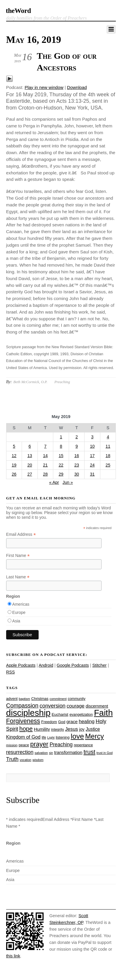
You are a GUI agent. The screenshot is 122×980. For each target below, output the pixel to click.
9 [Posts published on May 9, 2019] (77, 446)
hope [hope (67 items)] (26, 729)
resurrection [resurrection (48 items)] (20, 752)
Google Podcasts (73, 665)
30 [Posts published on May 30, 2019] (77, 474)
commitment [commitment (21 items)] (58, 699)
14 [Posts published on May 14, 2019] (45, 456)
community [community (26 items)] (77, 699)
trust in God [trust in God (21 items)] (105, 753)
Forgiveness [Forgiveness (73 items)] (23, 721)
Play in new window (44, 87)
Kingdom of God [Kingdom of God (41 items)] (23, 737)
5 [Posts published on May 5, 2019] (14, 446)
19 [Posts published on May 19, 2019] (14, 465)
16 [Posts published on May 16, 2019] (77, 456)
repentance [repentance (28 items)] (83, 745)
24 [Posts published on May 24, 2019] (92, 465)
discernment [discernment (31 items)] (97, 706)
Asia (16, 621)
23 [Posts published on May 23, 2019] (77, 465)
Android (46, 665)
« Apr (54, 482)
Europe (19, 612)
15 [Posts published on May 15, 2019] (61, 456)
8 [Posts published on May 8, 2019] (61, 446)
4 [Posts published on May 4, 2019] (108, 437)
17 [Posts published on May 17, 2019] (92, 456)
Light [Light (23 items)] (51, 737)
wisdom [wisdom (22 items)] (38, 760)
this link (13, 956)
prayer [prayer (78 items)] (39, 744)
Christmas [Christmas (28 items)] (40, 699)
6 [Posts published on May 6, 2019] (30, 446)
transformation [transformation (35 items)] (68, 752)
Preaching (62, 382)
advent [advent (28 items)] (12, 699)
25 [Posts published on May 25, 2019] (108, 465)
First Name (18, 556)
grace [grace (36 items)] (72, 721)
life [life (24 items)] (44, 737)
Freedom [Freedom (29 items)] (49, 722)
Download (77, 87)
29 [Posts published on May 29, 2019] (61, 474)
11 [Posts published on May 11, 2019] (108, 446)
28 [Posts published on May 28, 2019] (45, 474)
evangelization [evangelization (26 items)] (81, 715)
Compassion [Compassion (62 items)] (22, 705)
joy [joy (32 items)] (82, 729)
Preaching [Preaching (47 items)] (61, 745)
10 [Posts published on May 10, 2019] (92, 446)
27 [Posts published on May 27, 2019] (30, 474)
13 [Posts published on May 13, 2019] (30, 456)
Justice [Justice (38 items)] (93, 729)
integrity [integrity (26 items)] (58, 730)
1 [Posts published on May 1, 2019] (61, 437)
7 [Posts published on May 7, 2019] (45, 446)
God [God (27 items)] (62, 722)
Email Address (21, 534)
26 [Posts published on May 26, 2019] (14, 474)
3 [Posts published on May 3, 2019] (92, 437)
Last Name (18, 577)
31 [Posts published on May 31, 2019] (92, 474)
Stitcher (99, 665)
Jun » (68, 482)
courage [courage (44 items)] (76, 706)
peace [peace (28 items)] (24, 745)
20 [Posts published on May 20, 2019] (30, 465)
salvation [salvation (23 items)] (41, 753)
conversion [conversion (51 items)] (52, 706)
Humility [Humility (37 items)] (42, 729)
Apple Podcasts (21, 665)
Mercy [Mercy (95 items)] (94, 736)
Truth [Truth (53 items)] (12, 759)
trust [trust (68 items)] (90, 752)
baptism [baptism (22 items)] (24, 699)
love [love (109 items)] (77, 736)
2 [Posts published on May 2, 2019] (77, 437)
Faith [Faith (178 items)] (103, 713)
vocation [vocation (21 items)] (25, 760)
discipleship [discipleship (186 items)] (28, 713)
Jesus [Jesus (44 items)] (71, 729)
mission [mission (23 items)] (12, 745)
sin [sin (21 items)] (51, 753)
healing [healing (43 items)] (87, 721)
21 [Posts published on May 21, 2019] (45, 465)
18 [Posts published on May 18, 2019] (108, 456)
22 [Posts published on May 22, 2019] (61, 465)
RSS (11, 672)
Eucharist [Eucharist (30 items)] (60, 714)
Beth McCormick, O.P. (30, 382)
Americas (21, 604)
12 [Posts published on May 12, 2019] (14, 456)
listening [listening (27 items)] (62, 737)
